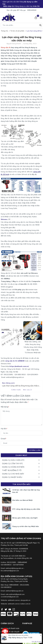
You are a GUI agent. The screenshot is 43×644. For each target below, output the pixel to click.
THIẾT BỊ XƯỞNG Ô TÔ (12, 470)
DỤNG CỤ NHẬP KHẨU (12, 477)
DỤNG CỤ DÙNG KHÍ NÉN (13, 467)
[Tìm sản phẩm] (21, 25)
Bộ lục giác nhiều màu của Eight (25, 518)
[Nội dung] (21, 417)
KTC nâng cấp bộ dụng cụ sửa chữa (26, 509)
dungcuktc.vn (25, 600)
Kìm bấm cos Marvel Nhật (23, 500)
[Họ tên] (21, 433)
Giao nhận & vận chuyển (10, 632)
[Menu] (41, 17)
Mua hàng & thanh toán (10, 628)
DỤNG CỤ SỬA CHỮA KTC (13, 460)
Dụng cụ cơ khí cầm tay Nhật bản (26, 526)
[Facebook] (2, 609)
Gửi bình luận (35, 450)
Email (4, 439)
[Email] (21, 443)
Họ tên (4, 429)
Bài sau (27, 390)
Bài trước (17, 390)
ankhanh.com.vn (14, 600)
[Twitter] (6, 609)
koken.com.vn (25, 604)
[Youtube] (10, 609)
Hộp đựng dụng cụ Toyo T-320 (20, 638)
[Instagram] (14, 609)
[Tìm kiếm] (40, 25)
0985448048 (32, 10)
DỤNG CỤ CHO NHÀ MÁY (13, 474)
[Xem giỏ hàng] (36, 17)
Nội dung (5, 407)
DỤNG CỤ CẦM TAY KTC (13, 463)
